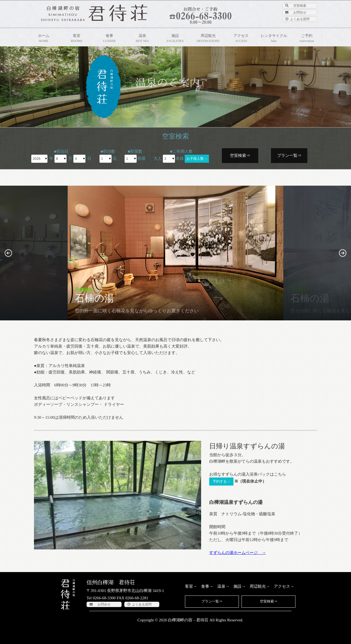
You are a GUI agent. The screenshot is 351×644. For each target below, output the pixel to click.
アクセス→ (284, 586)
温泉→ (223, 586)
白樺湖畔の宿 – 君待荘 (188, 620)
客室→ (191, 586)
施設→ (240, 586)
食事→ (207, 586)
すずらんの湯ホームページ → (238, 553)
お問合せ (296, 12)
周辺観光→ (260, 586)
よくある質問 (297, 19)
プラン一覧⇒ (289, 155)
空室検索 (296, 6)
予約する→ (221, 481)
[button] (8, 253)
